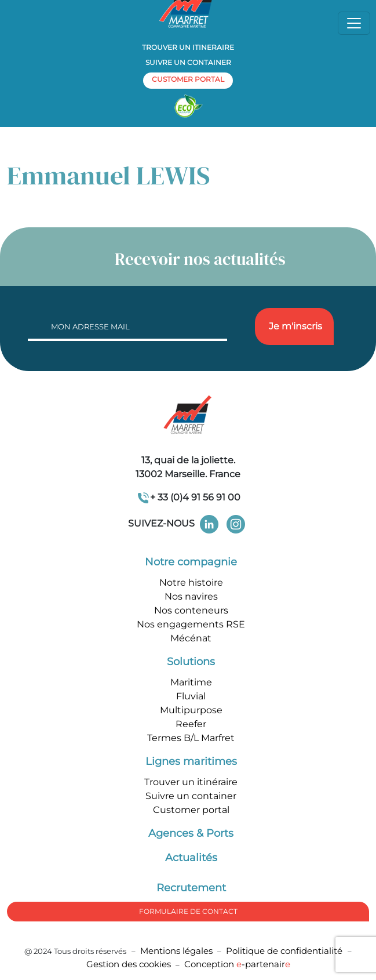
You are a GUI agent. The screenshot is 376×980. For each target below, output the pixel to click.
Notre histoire (191, 582)
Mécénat (191, 638)
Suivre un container (188, 62)
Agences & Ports (191, 833)
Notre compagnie (191, 562)
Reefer (191, 724)
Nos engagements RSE (191, 624)
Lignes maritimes (191, 761)
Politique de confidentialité (285, 951)
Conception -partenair (237, 964)
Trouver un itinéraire (191, 782)
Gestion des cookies (129, 964)
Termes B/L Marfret (191, 738)
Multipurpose (191, 710)
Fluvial (191, 696)
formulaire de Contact (188, 911)
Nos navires (191, 596)
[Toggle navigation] (354, 23)
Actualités (191, 858)
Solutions (191, 662)
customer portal (188, 79)
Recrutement (191, 888)
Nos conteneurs (191, 610)
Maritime (191, 682)
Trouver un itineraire (188, 47)
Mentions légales (176, 951)
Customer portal (191, 810)
